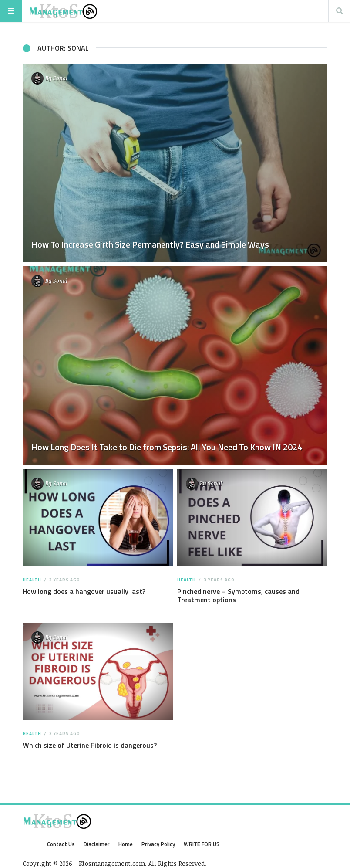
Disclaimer (97, 844)
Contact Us (61, 844)
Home (126, 844)
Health (32, 580)
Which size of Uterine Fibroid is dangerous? (90, 745)
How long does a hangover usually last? (84, 591)
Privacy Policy (158, 844)
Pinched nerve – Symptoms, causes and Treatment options (238, 595)
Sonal (60, 78)
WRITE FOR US (202, 844)
